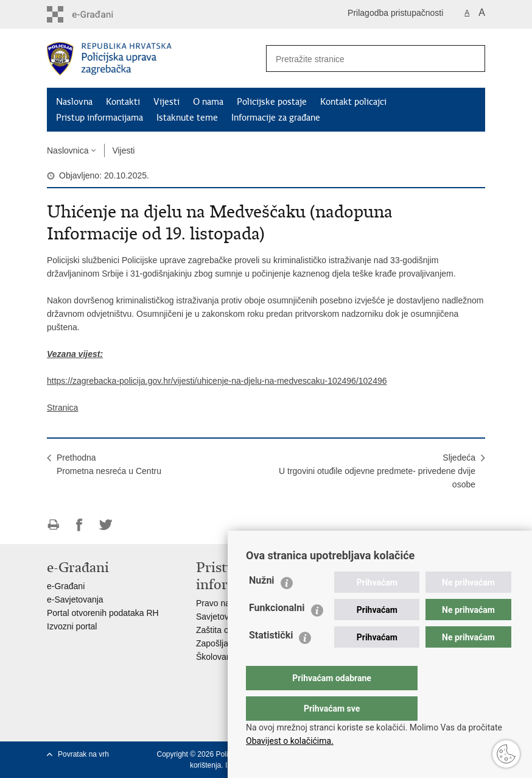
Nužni (262, 605)
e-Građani (66, 586)
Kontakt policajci (353, 102)
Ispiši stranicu (53, 525)
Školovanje (217, 657)
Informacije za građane (276, 118)
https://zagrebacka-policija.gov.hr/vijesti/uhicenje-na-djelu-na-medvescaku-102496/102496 (217, 381)
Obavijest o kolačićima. (290, 741)
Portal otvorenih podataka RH (103, 613)
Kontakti (123, 102)
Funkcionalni (277, 632)
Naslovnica (68, 150)
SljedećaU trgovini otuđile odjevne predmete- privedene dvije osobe (377, 471)
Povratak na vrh (83, 754)
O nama (208, 102)
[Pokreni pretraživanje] (471, 58)
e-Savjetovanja (75, 599)
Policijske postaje (272, 102)
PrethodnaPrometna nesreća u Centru (109, 464)
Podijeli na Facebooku (79, 525)
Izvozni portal (72, 626)
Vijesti (166, 102)
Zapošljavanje (222, 643)
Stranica (62, 408)
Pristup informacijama (100, 118)
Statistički (271, 660)
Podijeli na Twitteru (106, 525)
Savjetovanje (220, 617)
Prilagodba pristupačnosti (395, 13)
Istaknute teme (187, 118)
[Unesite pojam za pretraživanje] (358, 59)
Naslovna (74, 102)
